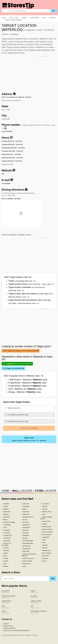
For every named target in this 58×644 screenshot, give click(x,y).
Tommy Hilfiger (36, 602)
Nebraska (25, 536)
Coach (5, 612)
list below (18, 50)
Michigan (25, 522)
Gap (35, 607)
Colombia (6, 530)
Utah (43, 543)
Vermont (44, 545)
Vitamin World (7, 602)
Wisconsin (45, 556)
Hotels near (29, 439)
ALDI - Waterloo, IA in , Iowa (25, 389)
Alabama (5, 504)
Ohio (23, 566)
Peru (43, 514)
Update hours (7, 164)
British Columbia (8, 522)
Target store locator (16, 53)
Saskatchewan (46, 529)
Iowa (4, 564)
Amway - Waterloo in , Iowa (25, 392)
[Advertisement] (29, 73)
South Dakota (46, 535)
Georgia (5, 550)
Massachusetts (27, 517)
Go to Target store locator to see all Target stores (21, 351)
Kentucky (25, 504)
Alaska (5, 506)
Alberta (5, 509)
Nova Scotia (26, 564)
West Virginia (46, 553)
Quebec (44, 524)
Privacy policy (8, 626)
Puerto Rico (45, 521)
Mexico (24, 520)
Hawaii (5, 553)
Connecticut (7, 536)
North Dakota (27, 561)
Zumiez (34, 592)
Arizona (5, 514)
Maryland (25, 514)
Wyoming (44, 558)
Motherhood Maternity (39, 612)
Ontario (44, 506)
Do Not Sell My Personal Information (16, 631)
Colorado (6, 533)
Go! (53, 11)
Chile (4, 528)
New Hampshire (27, 543)
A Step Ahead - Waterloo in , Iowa (27, 383)
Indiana (5, 561)
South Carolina (47, 532)
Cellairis (34, 597)
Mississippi (25, 528)
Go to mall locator (13, 368)
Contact (5, 624)
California (6, 525)
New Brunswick (27, 541)
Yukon (43, 561)
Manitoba (25, 512)
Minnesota (25, 525)
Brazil (5, 520)
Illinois (5, 558)
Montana (25, 533)
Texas (43, 540)
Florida (5, 548)
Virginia (44, 548)
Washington (45, 550)
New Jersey (26, 546)
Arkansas (6, 517)
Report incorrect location (11, 100)
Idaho (4, 556)
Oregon (44, 509)
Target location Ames (31, 284)
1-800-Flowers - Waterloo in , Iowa (28, 380)
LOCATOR (22, 491)
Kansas (5, 566)
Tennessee (45, 537)
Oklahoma (45, 504)
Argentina (6, 512)
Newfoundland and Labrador (29, 555)
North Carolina (27, 558)
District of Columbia (6, 544)
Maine (24, 509)
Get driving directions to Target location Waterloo (18, 194)
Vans (5, 607)
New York (25, 551)
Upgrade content (9, 628)
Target (22, 281)
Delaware (6, 541)
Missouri (25, 530)
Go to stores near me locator (17, 364)
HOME (6, 491)
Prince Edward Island (46, 518)
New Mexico (26, 549)
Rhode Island (46, 527)
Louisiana (25, 506)
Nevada (24, 538)
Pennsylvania (46, 512)
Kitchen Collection (8, 597)
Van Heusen (6, 592)
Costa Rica (6, 538)
